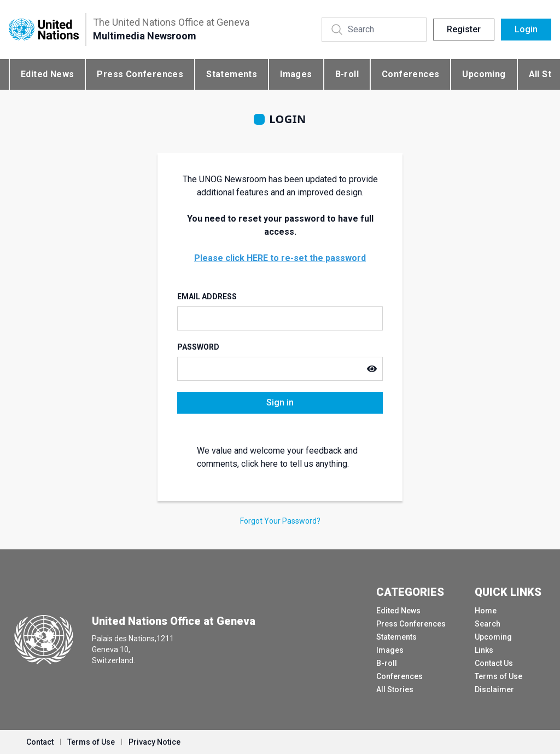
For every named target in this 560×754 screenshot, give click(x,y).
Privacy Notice (154, 742)
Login (526, 29)
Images (296, 74)
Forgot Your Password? (280, 521)
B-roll (347, 74)
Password (198, 347)
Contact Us (494, 663)
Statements (232, 74)
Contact (40, 742)
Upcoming (484, 74)
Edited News (47, 74)
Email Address (207, 297)
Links (484, 650)
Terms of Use (498, 676)
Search (488, 624)
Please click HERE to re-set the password (280, 258)
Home (486, 611)
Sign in (280, 402)
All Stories (395, 689)
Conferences (410, 74)
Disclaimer (494, 689)
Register (464, 29)
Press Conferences (140, 74)
